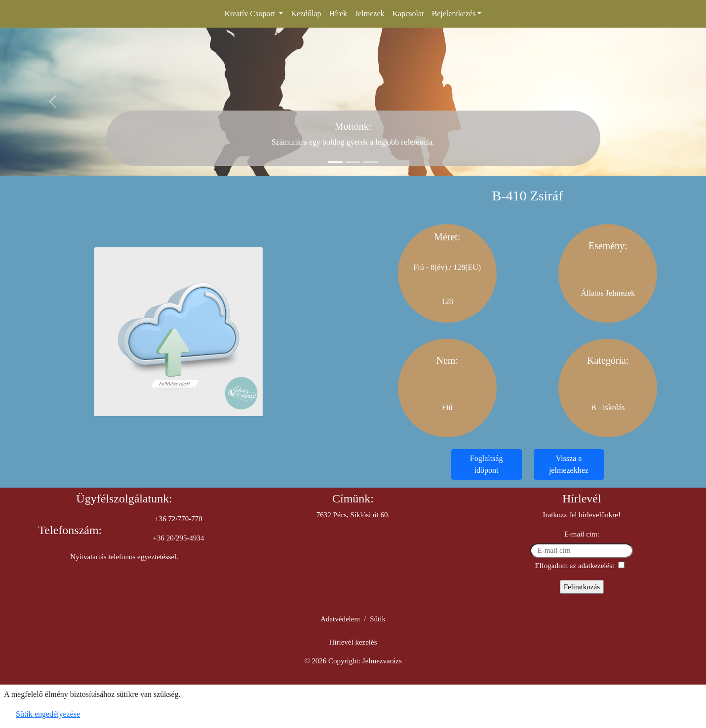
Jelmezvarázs (382, 661)
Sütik (378, 619)
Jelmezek (370, 14)
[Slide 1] (335, 162)
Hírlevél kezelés (353, 642)
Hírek (338, 14)
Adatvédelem (340, 619)
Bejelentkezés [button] (454, 14)
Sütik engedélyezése (48, 714)
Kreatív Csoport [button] (251, 14)
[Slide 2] (353, 162)
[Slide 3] (371, 162)
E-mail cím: (582, 534)
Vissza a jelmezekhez (569, 464)
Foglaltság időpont (487, 464)
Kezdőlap (306, 14)
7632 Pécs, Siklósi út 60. (353, 515)
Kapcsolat (408, 14)
